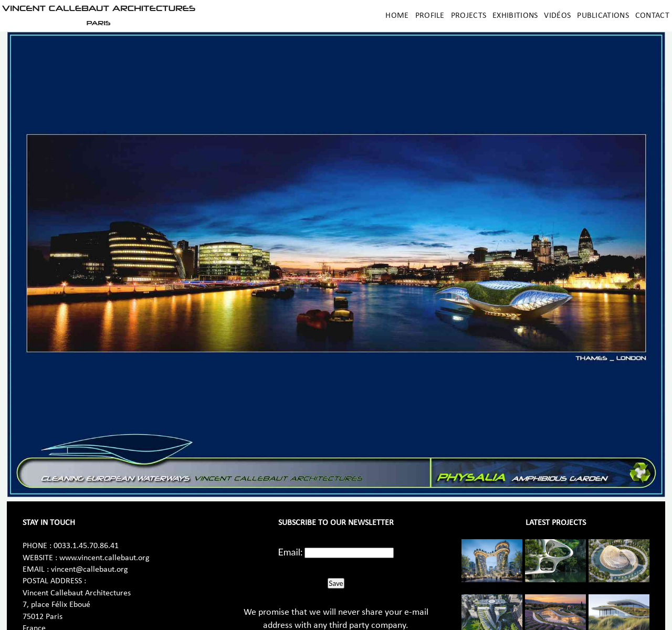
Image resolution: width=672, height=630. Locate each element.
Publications (603, 16)
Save (336, 583)
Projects (469, 16)
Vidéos (557, 16)
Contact (652, 16)
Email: (291, 552)
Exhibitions (515, 16)
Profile (430, 16)
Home (397, 16)
